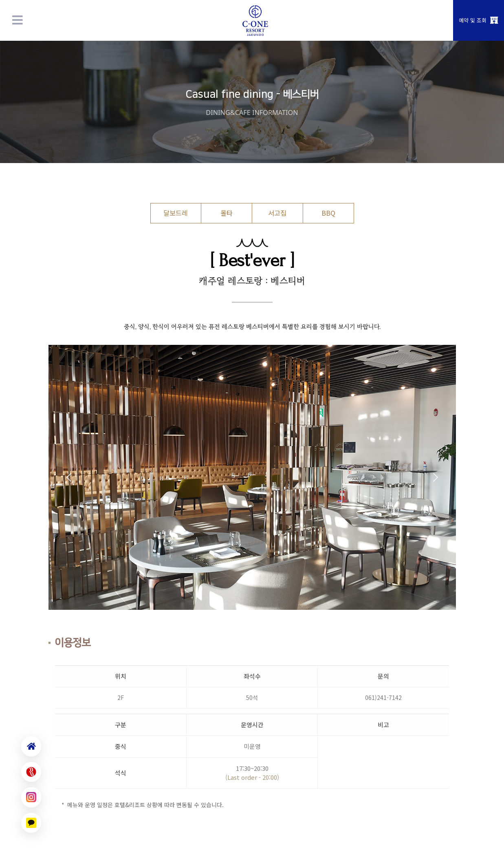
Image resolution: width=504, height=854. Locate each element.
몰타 (227, 213)
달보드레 (176, 213)
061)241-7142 (383, 697)
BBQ (328, 213)
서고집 (277, 213)
